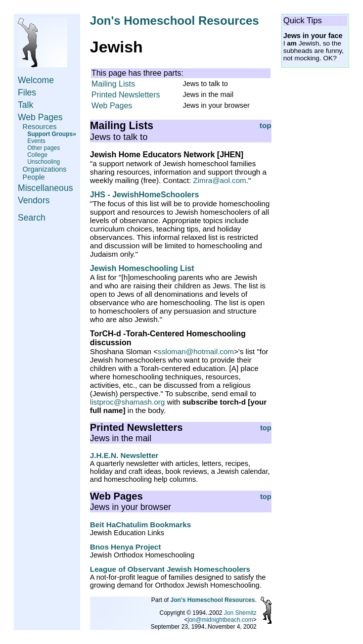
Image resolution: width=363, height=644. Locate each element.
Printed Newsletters (126, 95)
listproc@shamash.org (127, 402)
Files (27, 92)
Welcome (36, 80)
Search (32, 218)
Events (36, 141)
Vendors (34, 200)
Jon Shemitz (240, 613)
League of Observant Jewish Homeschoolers (170, 569)
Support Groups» (52, 134)
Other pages (44, 148)
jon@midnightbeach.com (221, 620)
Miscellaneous (45, 188)
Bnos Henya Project (125, 547)
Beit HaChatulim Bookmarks (140, 525)
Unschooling (44, 162)
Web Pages (40, 117)
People (34, 177)
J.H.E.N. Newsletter (124, 455)
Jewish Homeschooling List (142, 268)
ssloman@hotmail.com (196, 351)
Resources (40, 127)
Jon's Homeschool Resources (175, 21)
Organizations (45, 169)
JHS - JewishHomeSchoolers (145, 195)
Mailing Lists (113, 84)
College (37, 155)
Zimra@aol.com (219, 180)
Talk (25, 105)
